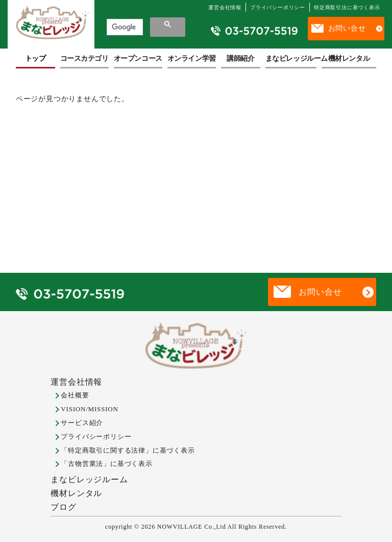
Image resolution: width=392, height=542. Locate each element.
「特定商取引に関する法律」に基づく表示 (128, 450)
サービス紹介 (82, 423)
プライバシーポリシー (278, 7)
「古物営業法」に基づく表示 (106, 464)
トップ (35, 58)
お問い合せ (347, 28)
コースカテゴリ (84, 58)
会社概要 (75, 395)
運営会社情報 (225, 7)
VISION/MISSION (89, 409)
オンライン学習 (192, 58)
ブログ (63, 507)
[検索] (124, 27)
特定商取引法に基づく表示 (347, 7)
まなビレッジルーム (291, 58)
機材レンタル (349, 58)
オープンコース (138, 58)
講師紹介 (240, 58)
